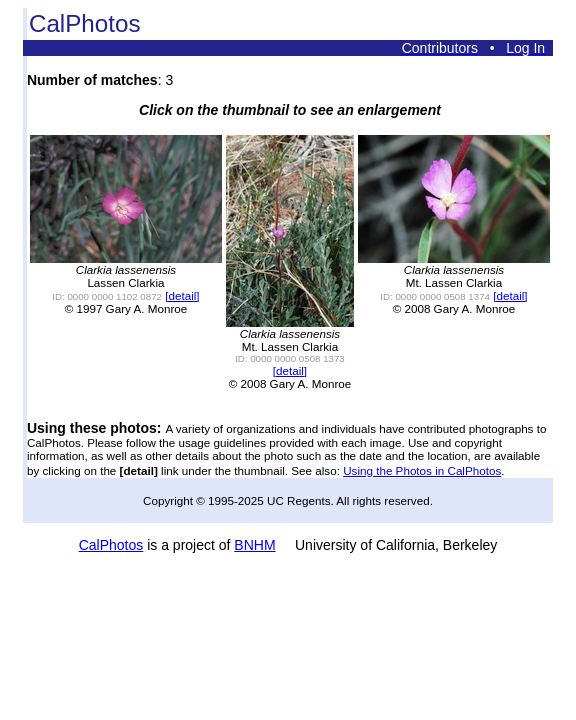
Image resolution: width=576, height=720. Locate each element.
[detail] (182, 295)
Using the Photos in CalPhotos (422, 470)
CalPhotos (111, 545)
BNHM (254, 545)
